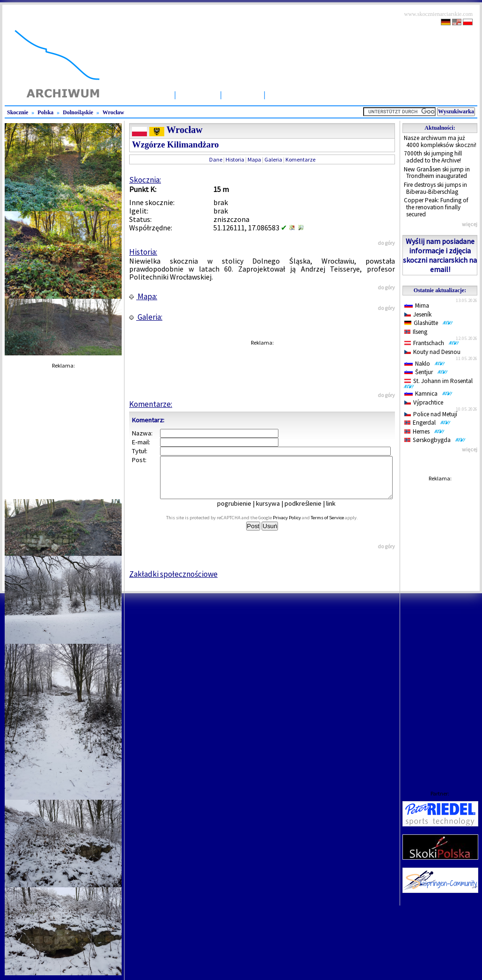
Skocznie (198, 94)
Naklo (425, 364)
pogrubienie (241, 512)
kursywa (274, 512)
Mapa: (143, 296)
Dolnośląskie (78, 112)
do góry (386, 243)
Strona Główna (142, 94)
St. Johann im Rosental (440, 383)
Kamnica (428, 394)
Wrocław (113, 112)
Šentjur (426, 372)
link (337, 512)
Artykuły (243, 94)
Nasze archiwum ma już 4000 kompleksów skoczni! (440, 141)
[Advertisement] (440, 627)
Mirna (417, 306)
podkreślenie (310, 512)
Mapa (254, 159)
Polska (45, 112)
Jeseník (418, 314)
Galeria (273, 159)
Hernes (424, 431)
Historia (235, 159)
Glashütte (429, 323)
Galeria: (146, 317)
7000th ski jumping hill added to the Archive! (433, 157)
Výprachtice (424, 402)
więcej (470, 224)
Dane (216, 159)
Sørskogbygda (435, 440)
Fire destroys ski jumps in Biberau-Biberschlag (435, 188)
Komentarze (300, 159)
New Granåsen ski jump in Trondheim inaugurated (437, 173)
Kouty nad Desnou (432, 352)
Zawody (285, 94)
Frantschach (432, 343)
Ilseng (416, 332)
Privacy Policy (297, 526)
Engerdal (427, 423)
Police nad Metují (431, 414)
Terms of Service (338, 526)
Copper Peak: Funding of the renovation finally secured (436, 207)
